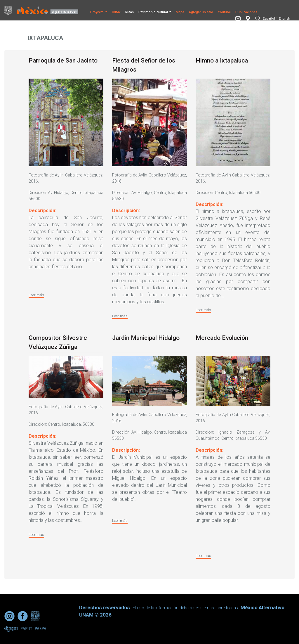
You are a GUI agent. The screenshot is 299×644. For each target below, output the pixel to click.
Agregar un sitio (201, 12)
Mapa (180, 12)
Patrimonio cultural (154, 12)
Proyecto (97, 12)
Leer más (36, 295)
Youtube (224, 12)
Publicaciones (246, 12)
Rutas (129, 12)
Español (269, 19)
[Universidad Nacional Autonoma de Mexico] (10, 10)
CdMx (116, 12)
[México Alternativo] (49, 10)
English (285, 19)
